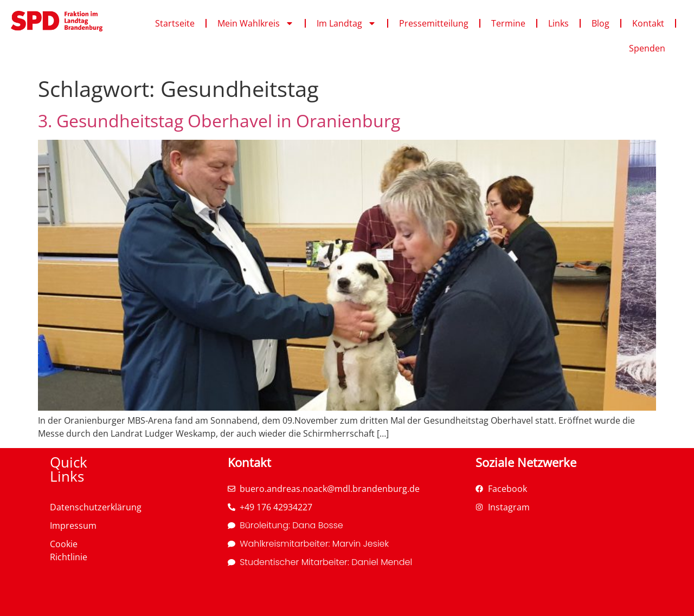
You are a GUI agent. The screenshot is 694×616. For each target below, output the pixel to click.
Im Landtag (346, 23)
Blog (600, 23)
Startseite (175, 23)
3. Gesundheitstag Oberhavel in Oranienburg (219, 121)
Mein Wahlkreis (256, 23)
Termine (508, 23)
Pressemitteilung (434, 23)
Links (558, 23)
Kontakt (648, 23)
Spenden (647, 48)
